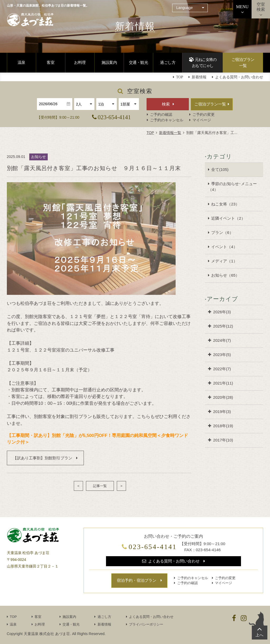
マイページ (202, 120)
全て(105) (220, 169)
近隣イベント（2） (228, 218)
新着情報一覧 (170, 133)
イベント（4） (224, 247)
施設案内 (109, 62)
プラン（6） (222, 232)
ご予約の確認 (161, 114)
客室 (50, 62)
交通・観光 (139, 62)
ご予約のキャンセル (167, 120)
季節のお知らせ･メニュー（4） (233, 187)
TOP (150, 133)
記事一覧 (100, 486)
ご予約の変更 (204, 114)
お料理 (80, 62)
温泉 (21, 62)
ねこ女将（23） (225, 204)
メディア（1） (224, 261)
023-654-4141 (114, 117)
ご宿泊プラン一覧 (243, 63)
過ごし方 (168, 62)
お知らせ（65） (225, 275)
